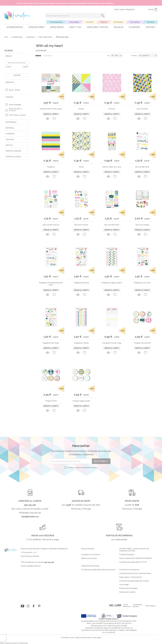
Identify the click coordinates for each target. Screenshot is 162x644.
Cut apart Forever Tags (112, 343)
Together (51, 167)
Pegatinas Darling (81, 283)
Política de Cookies (127, 592)
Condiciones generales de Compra (134, 581)
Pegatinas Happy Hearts (112, 283)
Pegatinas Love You (142, 283)
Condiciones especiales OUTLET (133, 562)
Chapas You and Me (142, 343)
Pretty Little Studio (45, 37)
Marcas (104, 22)
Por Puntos (118, 22)
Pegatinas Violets (81, 343)
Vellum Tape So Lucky (112, 167)
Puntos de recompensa (129, 570)
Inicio (6, 37)
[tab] (17, 56)
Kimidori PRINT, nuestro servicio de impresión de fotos (134, 550)
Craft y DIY (75, 27)
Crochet (150, 27)
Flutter (81, 109)
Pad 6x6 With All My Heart (51, 109)
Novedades (74, 22)
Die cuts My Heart (112, 225)
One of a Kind (142, 109)
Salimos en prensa (89, 558)
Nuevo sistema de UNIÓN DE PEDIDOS (136, 558)
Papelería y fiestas (98, 27)
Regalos (119, 27)
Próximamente (56, 22)
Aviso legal (124, 585)
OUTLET (90, 22)
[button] (54, 119)
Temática (150, 22)
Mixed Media (57, 27)
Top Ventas (135, 22)
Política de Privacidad (128, 588)
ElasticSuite (24, 643)
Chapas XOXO (51, 401)
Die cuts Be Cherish (51, 225)
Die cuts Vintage (142, 225)
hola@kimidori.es (33, 566)
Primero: (134, 56)
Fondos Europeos (127, 555)
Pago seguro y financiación (131, 577)
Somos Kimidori (88, 549)
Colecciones (30, 37)
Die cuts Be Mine (142, 167)
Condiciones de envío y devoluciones (135, 573)
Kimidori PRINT (37, 27)
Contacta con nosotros (91, 555)
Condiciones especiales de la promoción (99, 570)
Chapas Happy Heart (81, 401)
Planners (134, 27)
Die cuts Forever (81, 225)
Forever (112, 109)
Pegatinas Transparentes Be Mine (51, 284)
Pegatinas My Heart (51, 343)
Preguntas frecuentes (90, 566)
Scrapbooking (15, 27)
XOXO (81, 167)
